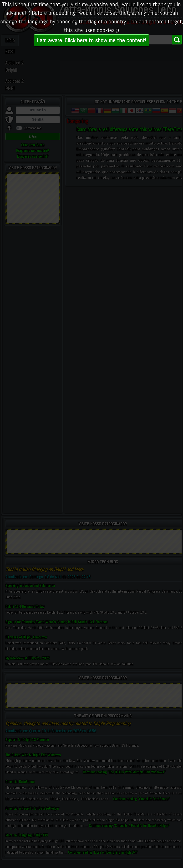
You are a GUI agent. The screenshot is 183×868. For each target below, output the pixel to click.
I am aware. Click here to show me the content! (91, 40)
